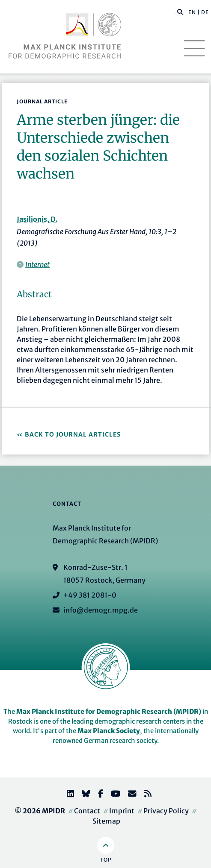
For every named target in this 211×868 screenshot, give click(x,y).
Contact (87, 811)
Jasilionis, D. (37, 219)
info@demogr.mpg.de (101, 610)
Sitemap (106, 821)
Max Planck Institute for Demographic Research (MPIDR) (109, 711)
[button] (180, 12)
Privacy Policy (166, 811)
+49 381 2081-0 (90, 595)
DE (205, 12)
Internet (37, 264)
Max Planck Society (109, 731)
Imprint (122, 811)
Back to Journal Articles (73, 434)
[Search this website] (176, 12)
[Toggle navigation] (194, 48)
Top (105, 860)
